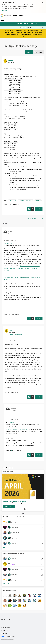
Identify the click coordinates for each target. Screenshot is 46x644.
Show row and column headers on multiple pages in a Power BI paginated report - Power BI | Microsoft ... (22, 268)
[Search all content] (32, 27)
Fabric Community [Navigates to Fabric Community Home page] (20, 15)
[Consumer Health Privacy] (23, 639)
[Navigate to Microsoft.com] (6, 16)
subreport (38, 200)
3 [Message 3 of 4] (10, 393)
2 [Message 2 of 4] (9, 314)
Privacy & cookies (5, 628)
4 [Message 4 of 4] (11, 451)
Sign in (26, 24)
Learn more (5, 10)
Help (32, 24)
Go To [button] (38, 24)
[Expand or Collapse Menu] (3, 20)
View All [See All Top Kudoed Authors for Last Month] (6, 584)
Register (20, 24)
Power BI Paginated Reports (26, 200)
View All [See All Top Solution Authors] (6, 547)
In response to (15, 335)
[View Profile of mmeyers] (10, 60)
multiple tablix (12, 200)
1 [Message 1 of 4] (9, 205)
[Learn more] (9, 506)
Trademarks (4, 633)
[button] (29, 52)
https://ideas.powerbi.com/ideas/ (18, 429)
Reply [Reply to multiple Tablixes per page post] (39, 209)
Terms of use (4, 630)
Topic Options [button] (38, 52)
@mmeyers (8, 243)
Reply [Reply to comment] (39, 319)
